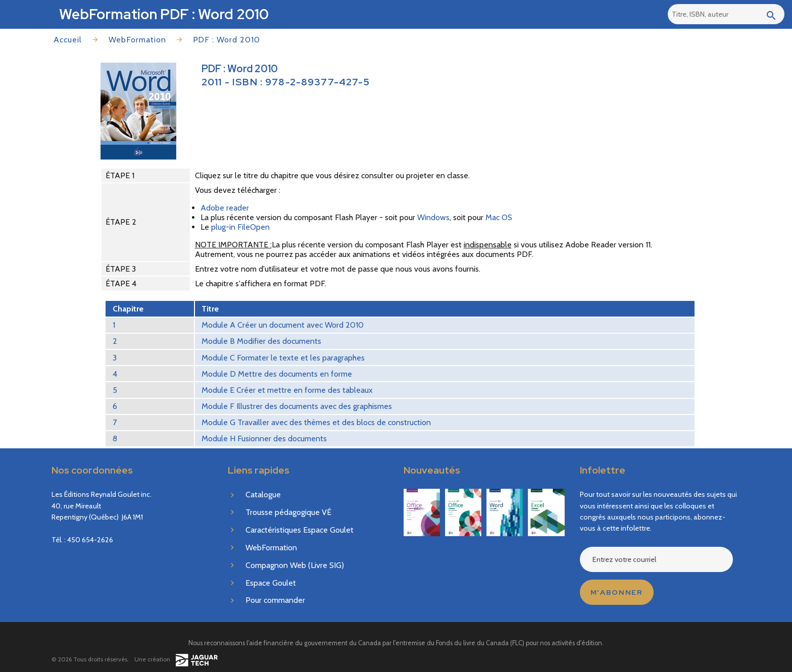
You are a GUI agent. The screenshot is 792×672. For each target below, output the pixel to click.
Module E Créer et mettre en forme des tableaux (287, 390)
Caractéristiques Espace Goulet (300, 530)
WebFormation (138, 40)
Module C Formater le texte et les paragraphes (283, 358)
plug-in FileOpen (240, 227)
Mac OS (499, 217)
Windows (433, 217)
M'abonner (617, 592)
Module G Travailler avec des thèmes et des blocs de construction (316, 422)
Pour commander (275, 600)
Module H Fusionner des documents (264, 438)
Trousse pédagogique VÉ (288, 512)
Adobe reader (225, 208)
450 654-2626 (90, 540)
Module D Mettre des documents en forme (277, 374)
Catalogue (263, 495)
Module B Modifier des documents (261, 341)
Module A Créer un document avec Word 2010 (283, 325)
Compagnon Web (295, 565)
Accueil (68, 40)
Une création (176, 660)
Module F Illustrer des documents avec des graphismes (297, 406)
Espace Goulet (271, 583)
